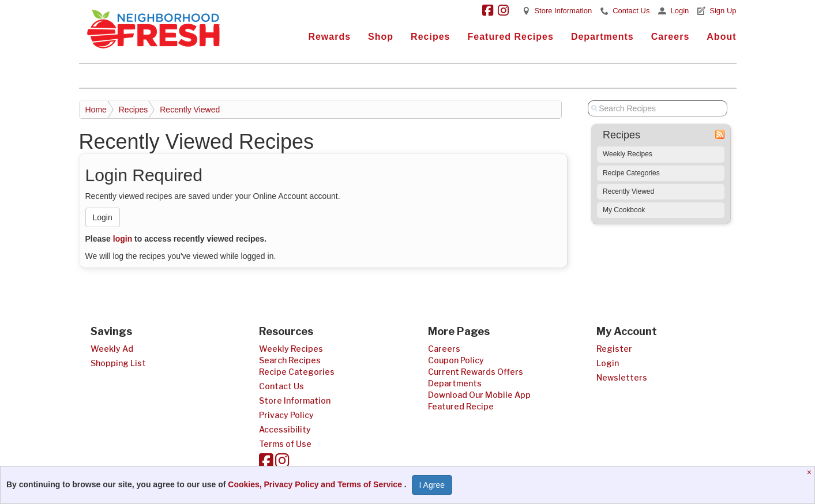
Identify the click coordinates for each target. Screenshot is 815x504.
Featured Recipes (510, 37)
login (123, 239)
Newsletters (622, 377)
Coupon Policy (456, 360)
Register (614, 349)
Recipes (430, 37)
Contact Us (631, 11)
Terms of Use (285, 444)
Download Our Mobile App (479, 395)
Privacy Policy (286, 415)
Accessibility (285, 429)
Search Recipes (290, 360)
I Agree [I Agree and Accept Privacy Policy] (432, 485)
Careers (671, 37)
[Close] (811, 472)
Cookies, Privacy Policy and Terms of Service (316, 484)
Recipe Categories (631, 173)
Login (679, 11)
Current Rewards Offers (476, 372)
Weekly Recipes (628, 154)
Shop (381, 37)
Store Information (563, 11)
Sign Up (723, 11)
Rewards (329, 37)
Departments (602, 37)
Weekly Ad (112, 349)
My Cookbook (624, 210)
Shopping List (118, 363)
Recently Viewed (190, 110)
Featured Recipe (461, 406)
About (721, 37)
